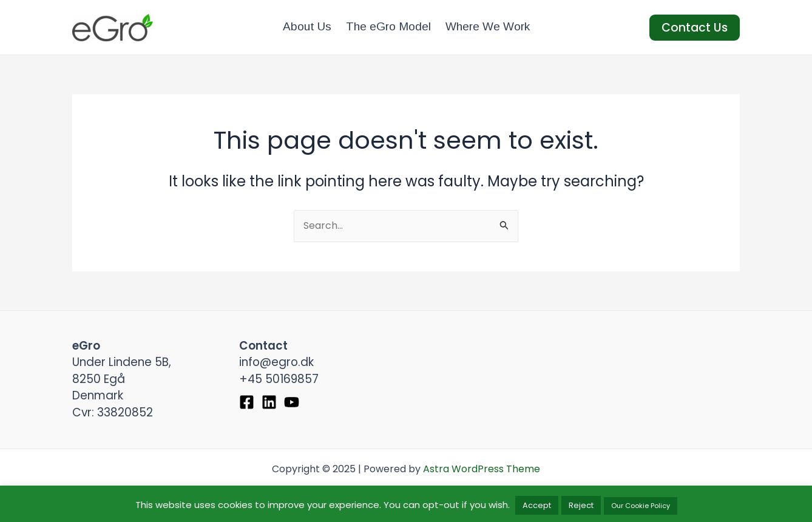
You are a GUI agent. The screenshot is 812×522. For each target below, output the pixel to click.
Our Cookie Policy (641, 506)
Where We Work (488, 26)
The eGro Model (388, 26)
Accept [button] (537, 505)
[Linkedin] (269, 402)
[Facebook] (247, 402)
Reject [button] (581, 505)
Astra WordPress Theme (482, 469)
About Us (307, 26)
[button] (695, 28)
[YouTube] (292, 402)
